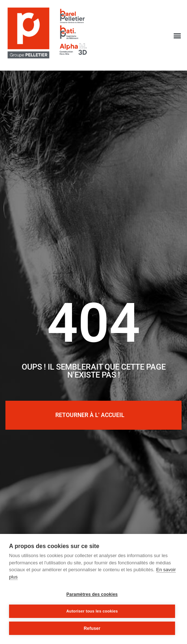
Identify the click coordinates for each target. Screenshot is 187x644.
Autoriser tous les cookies (92, 611)
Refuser (92, 628)
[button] (177, 35)
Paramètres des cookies (92, 594)
